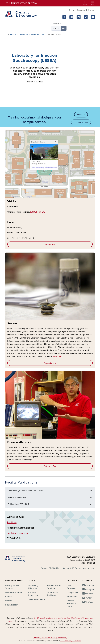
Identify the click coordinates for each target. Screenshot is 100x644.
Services (12, 323)
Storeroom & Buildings (53, 594)
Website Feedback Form (72, 604)
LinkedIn (89, 594)
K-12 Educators (12, 605)
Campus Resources (33, 594)
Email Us (81, 115)
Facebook (90, 585)
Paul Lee (12, 523)
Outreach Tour (50, 466)
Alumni (8, 597)
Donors (8, 601)
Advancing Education (33, 587)
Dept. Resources (72, 587)
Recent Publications (17, 497)
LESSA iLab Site (81, 122)
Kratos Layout (50, 363)
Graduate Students (14, 592)
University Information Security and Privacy (50, 638)
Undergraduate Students (12, 587)
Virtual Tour (50, 244)
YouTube (89, 602)
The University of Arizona (71, 641)
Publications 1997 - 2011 (18, 504)
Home (13, 34)
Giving (71, 10)
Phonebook (72, 597)
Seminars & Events (85, 10)
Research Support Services (32, 34)
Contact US (88, 568)
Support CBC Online (72, 568)
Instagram (90, 590)
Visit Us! (12, 201)
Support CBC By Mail (51, 568)
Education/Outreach (19, 442)
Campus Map (73, 592)
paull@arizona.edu (17, 533)
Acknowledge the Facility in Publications (26, 490)
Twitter (88, 598)
